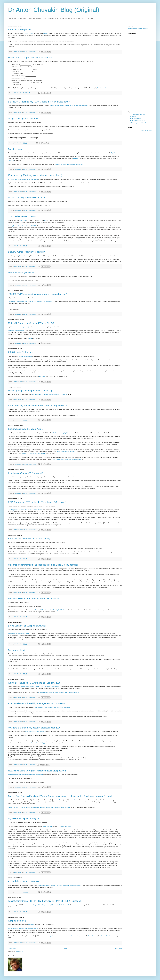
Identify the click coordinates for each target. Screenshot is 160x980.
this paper (42, 377)
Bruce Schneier (93, 936)
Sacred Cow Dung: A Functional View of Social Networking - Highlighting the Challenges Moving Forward (60, 796)
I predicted (23, 220)
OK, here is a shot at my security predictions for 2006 (34, 728)
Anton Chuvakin (47, 826)
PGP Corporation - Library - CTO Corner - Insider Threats (25, 510)
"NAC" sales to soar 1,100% (22, 216)
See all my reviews (65, 826)
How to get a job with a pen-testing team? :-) (30, 391)
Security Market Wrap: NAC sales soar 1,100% (22, 226)
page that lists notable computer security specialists (64, 936)
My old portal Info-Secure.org (138, 121)
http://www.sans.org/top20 (60, 433)
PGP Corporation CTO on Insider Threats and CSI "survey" (37, 502)
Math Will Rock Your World (16, 331)
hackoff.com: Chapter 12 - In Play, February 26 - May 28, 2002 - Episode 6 (45, 901)
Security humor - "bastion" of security (26, 252)
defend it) (108, 239)
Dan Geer (109, 936)
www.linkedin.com (58, 800)
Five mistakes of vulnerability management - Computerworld (38, 703)
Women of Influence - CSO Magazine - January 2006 (34, 683)
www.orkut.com (73, 800)
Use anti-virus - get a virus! (21, 272)
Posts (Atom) (19, 951)
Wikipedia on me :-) (18, 921)
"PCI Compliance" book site (137, 115)
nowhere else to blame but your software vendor (67, 459)
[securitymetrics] (24, 327)
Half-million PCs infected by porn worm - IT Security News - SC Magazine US (31, 302)
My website (133, 117)
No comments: (32, 52)
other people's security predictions (35, 732)
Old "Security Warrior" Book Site (138, 123)
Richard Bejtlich (29, 34)
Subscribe (131, 29)
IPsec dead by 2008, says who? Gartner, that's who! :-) (35, 175)
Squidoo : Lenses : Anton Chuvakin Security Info (69, 164)
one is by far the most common (66, 452)
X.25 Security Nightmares (21, 352)
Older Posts (118, 948)
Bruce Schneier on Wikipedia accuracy (27, 626)
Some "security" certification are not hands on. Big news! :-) (37, 406)
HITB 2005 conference (25, 356)
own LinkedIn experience (77, 802)
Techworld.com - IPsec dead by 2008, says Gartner (23, 179)
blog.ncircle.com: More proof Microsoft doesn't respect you (37, 771)
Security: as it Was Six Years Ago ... (26, 429)
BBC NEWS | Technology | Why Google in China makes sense (39, 102)
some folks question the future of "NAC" (86, 239)
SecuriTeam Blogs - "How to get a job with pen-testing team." (50, 395)
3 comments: (32, 765)
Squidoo (114, 153)
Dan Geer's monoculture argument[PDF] (34, 454)
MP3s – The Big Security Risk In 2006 (27, 198)
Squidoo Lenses (16, 149)
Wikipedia (46, 34)
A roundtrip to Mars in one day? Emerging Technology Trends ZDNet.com (59, 885)
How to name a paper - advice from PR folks (30, 58)
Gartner (22, 256)
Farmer (103, 936)
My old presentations (135, 119)
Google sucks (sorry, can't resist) (24, 119)
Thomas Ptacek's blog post (39, 743)
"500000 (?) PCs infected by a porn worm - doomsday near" (38, 294)
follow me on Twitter (147, 130)
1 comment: (32, 143)
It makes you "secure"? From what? (26, 473)
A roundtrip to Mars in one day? (24, 881)
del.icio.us (76, 159)
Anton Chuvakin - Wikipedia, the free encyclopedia (23, 928)
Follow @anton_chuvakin (141, 29)
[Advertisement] (138, 98)
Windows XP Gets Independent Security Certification (34, 599)
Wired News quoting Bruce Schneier (19, 633)
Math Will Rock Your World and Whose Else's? (31, 323)
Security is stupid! (17, 650)
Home (65, 948)
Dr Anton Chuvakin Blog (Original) (54, 10)
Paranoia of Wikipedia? (20, 30)
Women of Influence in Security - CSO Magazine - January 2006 (40, 687)
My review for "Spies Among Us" (24, 818)
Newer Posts (12, 948)
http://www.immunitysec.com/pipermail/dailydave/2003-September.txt (59, 692)
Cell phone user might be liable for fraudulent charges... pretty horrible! (43, 565)
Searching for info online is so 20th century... (30, 539)
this (98, 88)
